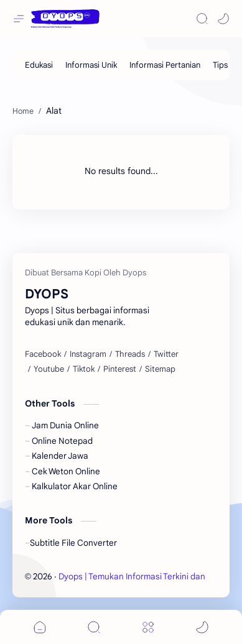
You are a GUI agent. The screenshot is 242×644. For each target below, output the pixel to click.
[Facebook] (43, 354)
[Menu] (148, 627)
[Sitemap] (160, 369)
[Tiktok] (84, 369)
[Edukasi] (39, 65)
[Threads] (130, 354)
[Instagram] (88, 354)
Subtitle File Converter (73, 543)
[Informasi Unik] (91, 65)
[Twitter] (166, 354)
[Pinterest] (120, 369)
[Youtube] (49, 369)
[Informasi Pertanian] (165, 65)
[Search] (202, 19)
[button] (223, 19)
